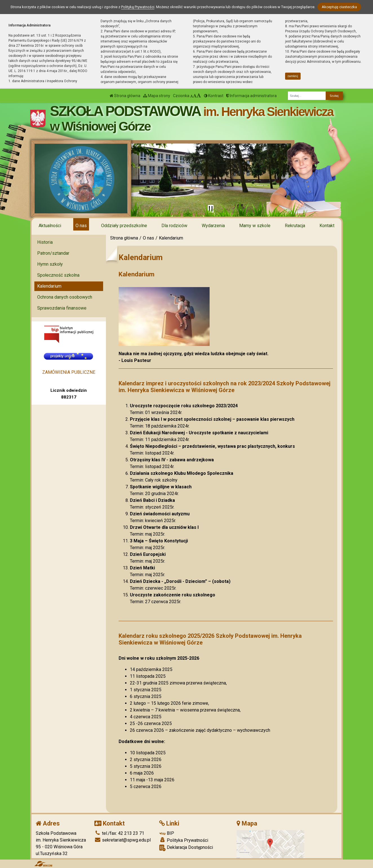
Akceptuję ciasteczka (339, 7)
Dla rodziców (174, 226)
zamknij (293, 76)
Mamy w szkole (255, 226)
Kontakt (327, 226)
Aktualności (50, 226)
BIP (167, 833)
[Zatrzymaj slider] (211, 209)
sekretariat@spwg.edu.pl (123, 840)
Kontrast (214, 96)
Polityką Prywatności (138, 7)
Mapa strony (157, 96)
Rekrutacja (295, 226)
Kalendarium (49, 286)
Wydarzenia (213, 226)
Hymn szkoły (50, 264)
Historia (45, 242)
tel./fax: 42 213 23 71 (119, 833)
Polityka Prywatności (184, 840)
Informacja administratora (251, 96)
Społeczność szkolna (58, 275)
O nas (81, 226)
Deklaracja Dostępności (186, 848)
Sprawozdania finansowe (62, 308)
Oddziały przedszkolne (124, 226)
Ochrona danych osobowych (65, 297)
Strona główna (125, 96)
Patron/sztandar (53, 253)
